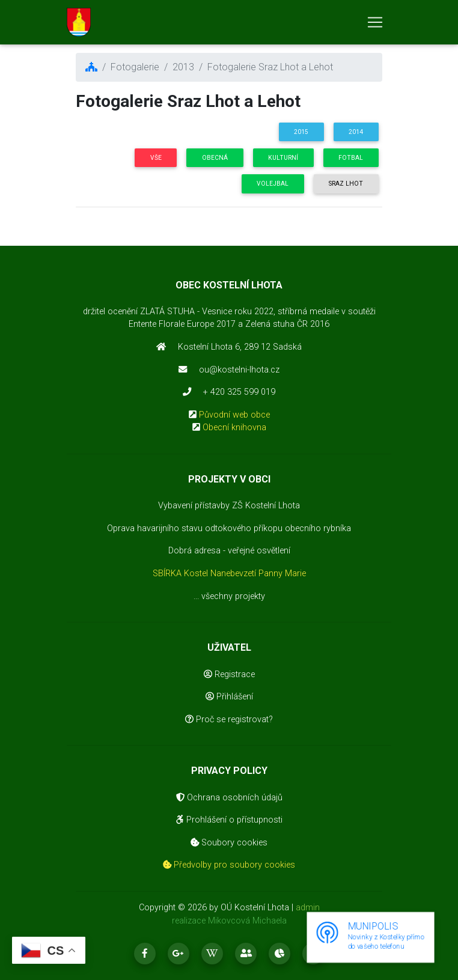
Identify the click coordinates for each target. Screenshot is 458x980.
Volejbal (273, 184)
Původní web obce (234, 415)
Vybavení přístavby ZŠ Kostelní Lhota (229, 506)
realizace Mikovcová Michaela (229, 921)
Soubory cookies (229, 843)
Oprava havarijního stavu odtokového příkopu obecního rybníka (229, 528)
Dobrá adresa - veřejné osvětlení (229, 551)
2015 (301, 132)
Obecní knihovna (234, 428)
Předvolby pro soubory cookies (229, 865)
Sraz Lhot (346, 184)
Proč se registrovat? (229, 720)
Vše (156, 158)
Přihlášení (229, 697)
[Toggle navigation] (375, 25)
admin (308, 908)
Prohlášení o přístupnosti (229, 820)
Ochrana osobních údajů (229, 798)
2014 (356, 132)
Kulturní (283, 158)
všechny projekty (233, 596)
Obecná (215, 158)
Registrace (229, 674)
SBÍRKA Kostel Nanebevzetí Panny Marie (229, 574)
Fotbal (351, 158)
